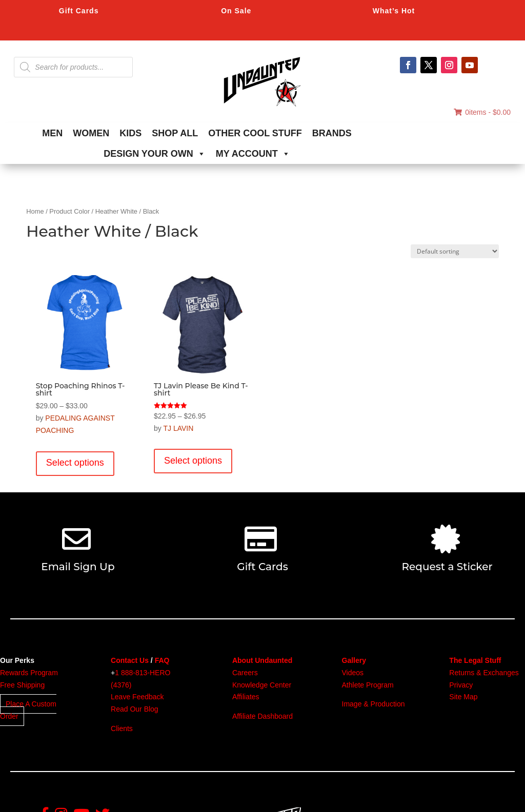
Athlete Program (368, 685)
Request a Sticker (447, 567)
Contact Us (130, 660)
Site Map (463, 697)
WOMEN (91, 133)
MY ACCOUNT (253, 154)
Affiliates (246, 697)
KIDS (130, 133)
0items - (482, 112)
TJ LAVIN (178, 428)
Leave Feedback (137, 697)
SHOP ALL (175, 133)
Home (35, 211)
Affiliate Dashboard (262, 716)
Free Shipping (22, 685)
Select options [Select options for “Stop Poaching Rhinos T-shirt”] (75, 463)
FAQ (162, 660)
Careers (245, 673)
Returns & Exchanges (484, 673)
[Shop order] (455, 251)
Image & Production (373, 704)
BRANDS (332, 133)
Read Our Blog (135, 709)
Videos (353, 673)
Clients (122, 728)
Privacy (461, 685)
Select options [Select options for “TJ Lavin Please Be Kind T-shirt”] (193, 461)
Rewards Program (29, 673)
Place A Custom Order (28, 710)
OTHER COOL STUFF (255, 133)
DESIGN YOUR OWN (155, 154)
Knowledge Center (262, 685)
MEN (52, 133)
